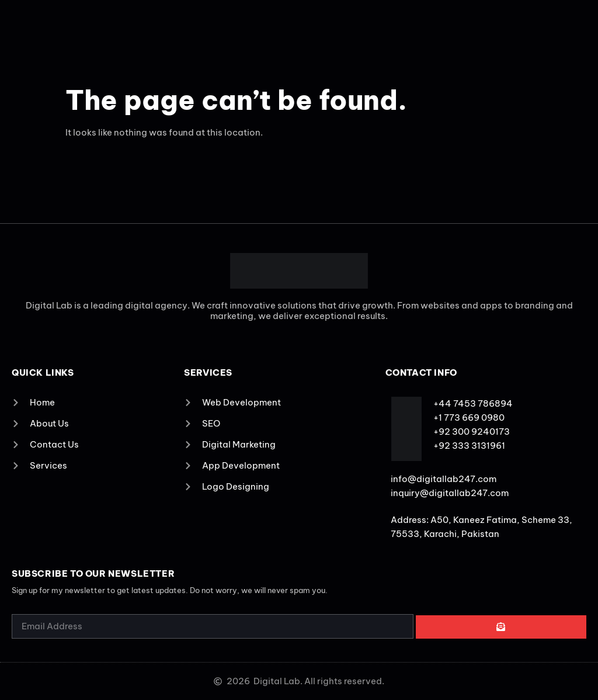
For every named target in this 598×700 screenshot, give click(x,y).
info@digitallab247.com (444, 479)
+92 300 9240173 (472, 432)
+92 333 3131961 (469, 446)
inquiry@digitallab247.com (450, 493)
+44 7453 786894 (473, 403)
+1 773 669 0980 (469, 417)
